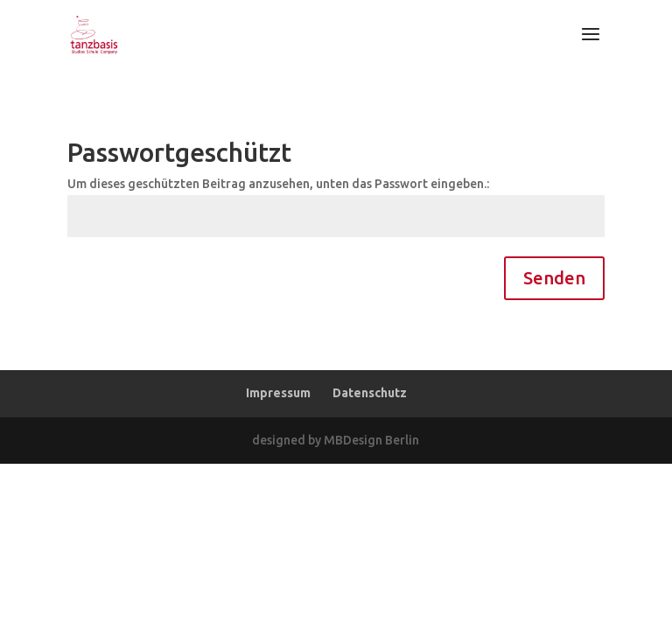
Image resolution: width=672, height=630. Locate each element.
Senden (554, 278)
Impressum (278, 393)
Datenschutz (370, 393)
